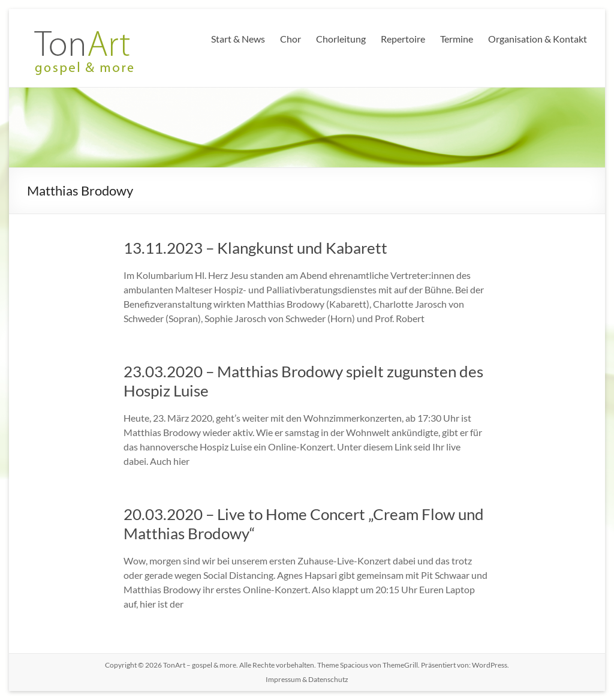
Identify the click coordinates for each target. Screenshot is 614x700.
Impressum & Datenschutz (307, 679)
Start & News (238, 39)
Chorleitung (341, 39)
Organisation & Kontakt (538, 39)
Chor (291, 39)
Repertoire (403, 39)
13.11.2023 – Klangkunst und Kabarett (255, 248)
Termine (457, 39)
